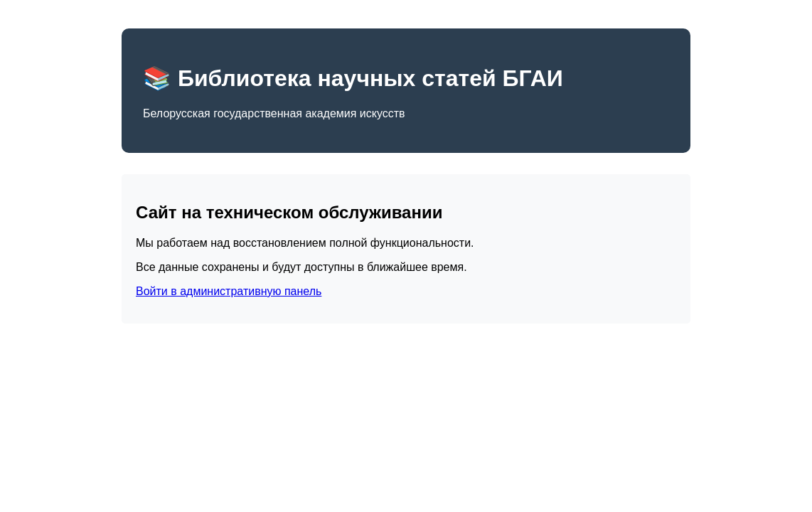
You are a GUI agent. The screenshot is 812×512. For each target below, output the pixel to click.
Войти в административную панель (229, 291)
